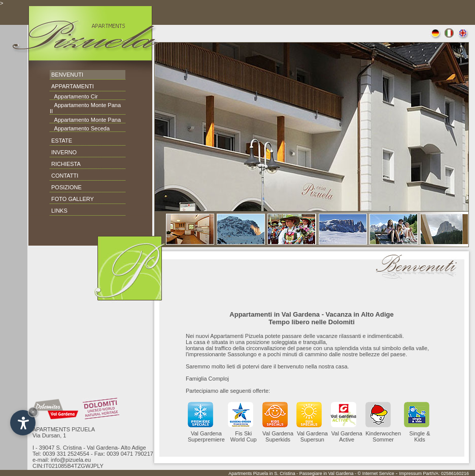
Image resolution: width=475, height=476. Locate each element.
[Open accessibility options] (23, 423)
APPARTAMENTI (73, 86)
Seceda (99, 128)
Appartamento (72, 105)
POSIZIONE (66, 187)
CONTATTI (65, 176)
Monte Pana (105, 120)
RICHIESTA (66, 164)
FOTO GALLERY (73, 199)
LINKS (59, 211)
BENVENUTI (67, 75)
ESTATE (62, 141)
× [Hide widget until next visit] (33, 412)
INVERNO (64, 152)
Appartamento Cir (74, 96)
